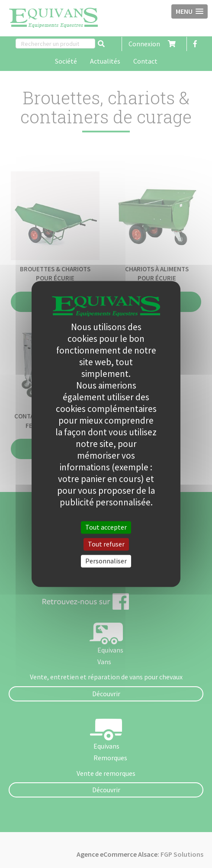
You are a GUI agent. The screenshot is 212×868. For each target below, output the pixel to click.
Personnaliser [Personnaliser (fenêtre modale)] (106, 561)
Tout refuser (106, 544)
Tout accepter (106, 527)
